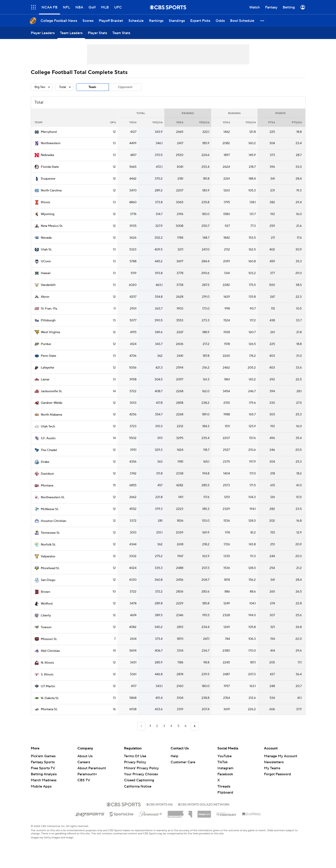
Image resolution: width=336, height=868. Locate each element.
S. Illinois (47, 675)
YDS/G (157, 122)
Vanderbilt (48, 285)
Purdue (46, 344)
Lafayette (47, 368)
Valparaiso (48, 556)
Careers (84, 762)
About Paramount (92, 768)
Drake (45, 462)
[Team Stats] (121, 33)
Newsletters (274, 762)
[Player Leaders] (43, 33)
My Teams (272, 768)
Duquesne (48, 179)
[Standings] (177, 21)
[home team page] (37, 132)
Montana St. (49, 709)
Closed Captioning (139, 780)
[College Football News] (59, 21)
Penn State (48, 356)
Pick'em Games (43, 756)
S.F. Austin (48, 438)
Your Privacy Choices (141, 774)
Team (92, 87)
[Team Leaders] (71, 33)
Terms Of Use (135, 756)
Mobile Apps (41, 786)
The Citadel (49, 450)
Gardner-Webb (52, 403)
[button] (262, 21)
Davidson (47, 474)
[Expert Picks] (200, 21)
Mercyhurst (49, 132)
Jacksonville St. (52, 391)
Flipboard (225, 792)
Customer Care (183, 762)
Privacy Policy (135, 762)
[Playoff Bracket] (111, 21)
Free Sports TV (43, 768)
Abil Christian (50, 651)
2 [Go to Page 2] (157, 726)
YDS (133, 122)
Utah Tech (48, 427)
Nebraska (47, 155)
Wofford (47, 604)
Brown (45, 592)
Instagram (225, 768)
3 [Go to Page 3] (164, 726)
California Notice (138, 786)
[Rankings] (156, 21)
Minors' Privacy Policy (141, 768)
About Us (85, 756)
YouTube (225, 756)
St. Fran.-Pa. (49, 309)
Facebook (225, 774)
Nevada (46, 238)
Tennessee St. (50, 533)
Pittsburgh (48, 320)
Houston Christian (54, 521)
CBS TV (84, 780)
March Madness (44, 780)
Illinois (45, 202)
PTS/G (297, 122)
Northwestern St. (53, 497)
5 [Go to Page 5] (178, 726)
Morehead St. (50, 568)
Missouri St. (49, 639)
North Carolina (51, 191)
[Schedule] (136, 21)
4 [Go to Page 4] (171, 726)
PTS (272, 122)
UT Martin (48, 686)
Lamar (45, 380)
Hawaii (46, 273)
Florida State (50, 167)
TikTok (223, 762)
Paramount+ (87, 774)
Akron (45, 297)
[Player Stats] (97, 33)
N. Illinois (47, 663)
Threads (224, 786)
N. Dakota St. (50, 698)
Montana (47, 486)
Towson (46, 627)
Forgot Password (277, 774)
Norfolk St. (48, 545)
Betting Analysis (44, 774)
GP (113, 122)
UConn (46, 261)
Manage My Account (281, 756)
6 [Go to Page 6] (186, 726)
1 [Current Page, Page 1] (150, 726)
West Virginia (50, 332)
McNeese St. (50, 509)
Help (174, 756)
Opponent (125, 87)
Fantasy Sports (43, 762)
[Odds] (220, 21)
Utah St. (46, 250)
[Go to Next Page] (195, 726)
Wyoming (48, 214)
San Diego (48, 580)
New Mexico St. (52, 226)
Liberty (46, 616)
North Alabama (51, 415)
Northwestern (51, 143)
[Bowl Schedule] (242, 21)
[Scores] (88, 21)
